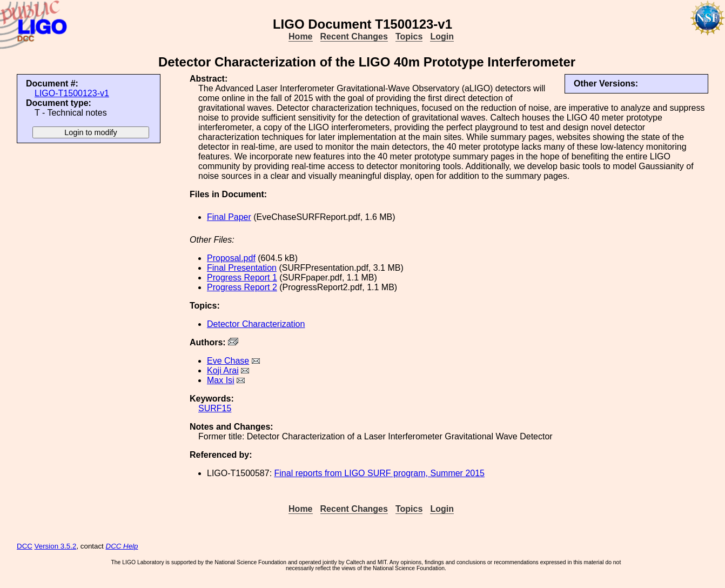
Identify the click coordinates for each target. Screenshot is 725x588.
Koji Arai (223, 370)
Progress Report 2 (242, 287)
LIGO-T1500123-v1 (72, 93)
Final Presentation (242, 268)
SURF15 (215, 408)
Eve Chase (228, 361)
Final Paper (229, 217)
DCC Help (122, 546)
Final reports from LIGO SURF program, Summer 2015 (380, 473)
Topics (409, 36)
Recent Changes (354, 36)
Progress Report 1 (242, 278)
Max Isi (221, 380)
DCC (25, 546)
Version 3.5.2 (56, 546)
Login (442, 36)
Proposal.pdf (231, 258)
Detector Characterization (256, 324)
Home (300, 36)
